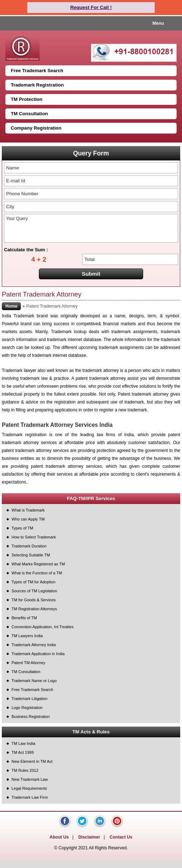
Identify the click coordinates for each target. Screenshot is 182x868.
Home (11, 306)
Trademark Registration (37, 85)
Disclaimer (89, 837)
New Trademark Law (30, 779)
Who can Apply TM (28, 519)
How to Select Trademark (34, 537)
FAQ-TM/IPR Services (91, 498)
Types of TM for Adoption (33, 582)
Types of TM (22, 528)
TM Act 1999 (23, 752)
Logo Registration (27, 708)
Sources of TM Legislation (34, 591)
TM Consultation (29, 114)
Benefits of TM (24, 618)
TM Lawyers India (27, 636)
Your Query (91, 228)
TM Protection (27, 99)
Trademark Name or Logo (34, 681)
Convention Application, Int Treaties (42, 627)
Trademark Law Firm (30, 797)
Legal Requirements (29, 788)
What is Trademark (28, 510)
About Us (59, 837)
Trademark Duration (29, 546)
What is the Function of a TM (37, 573)
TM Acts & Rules (91, 732)
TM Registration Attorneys (34, 609)
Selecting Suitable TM (31, 555)
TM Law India (23, 743)
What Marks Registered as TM (38, 564)
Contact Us (121, 837)
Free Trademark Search (37, 71)
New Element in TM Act (32, 761)
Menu (158, 23)
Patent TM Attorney (28, 663)
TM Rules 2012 (25, 770)
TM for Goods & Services (34, 600)
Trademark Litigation (29, 699)
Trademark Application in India (38, 654)
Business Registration (31, 717)
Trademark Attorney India (34, 645)
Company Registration (36, 128)
